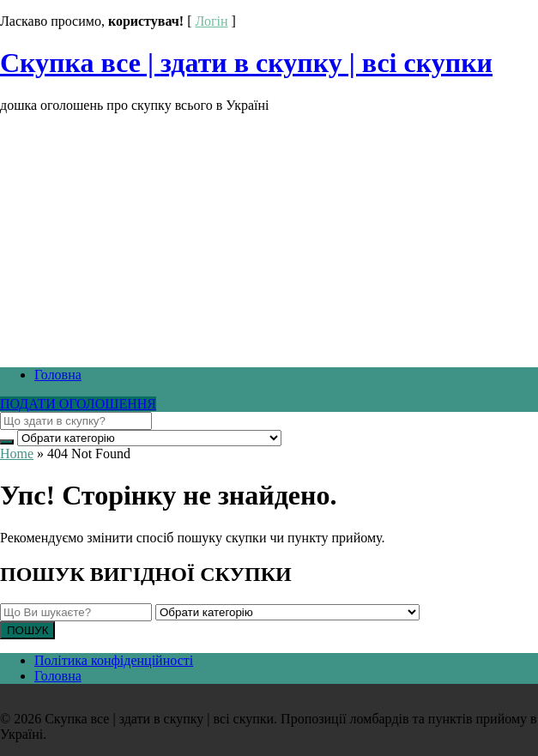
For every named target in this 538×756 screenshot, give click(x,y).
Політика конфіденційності (114, 660)
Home (17, 454)
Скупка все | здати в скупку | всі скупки (246, 63)
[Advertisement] (269, 233)
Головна (58, 375)
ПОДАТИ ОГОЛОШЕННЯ (78, 404)
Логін (211, 21)
